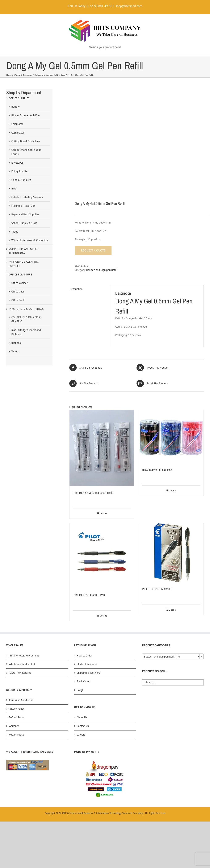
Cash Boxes (18, 133)
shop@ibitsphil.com (129, 6)
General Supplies (21, 180)
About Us (82, 717)
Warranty (14, 726)
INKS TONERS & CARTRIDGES (26, 309)
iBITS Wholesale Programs (24, 656)
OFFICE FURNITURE (20, 275)
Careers (81, 735)
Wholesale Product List (22, 664)
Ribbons (16, 343)
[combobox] (173, 656)
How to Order (84, 656)
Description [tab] (76, 289)
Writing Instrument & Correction (30, 240)
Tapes (15, 232)
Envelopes (17, 163)
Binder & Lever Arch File (26, 115)
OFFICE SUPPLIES (19, 98)
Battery (15, 107)
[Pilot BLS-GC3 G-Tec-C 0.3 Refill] (102, 448)
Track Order (83, 681)
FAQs (80, 690)
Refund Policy (17, 717)
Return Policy (16, 735)
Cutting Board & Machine (26, 141)
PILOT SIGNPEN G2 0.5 (157, 589)
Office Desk (18, 300)
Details (103, 513)
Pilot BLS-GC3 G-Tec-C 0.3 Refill (93, 493)
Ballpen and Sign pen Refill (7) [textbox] (172, 657)
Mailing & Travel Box (23, 206)
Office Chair (18, 292)
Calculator (17, 124)
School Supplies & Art (24, 223)
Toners (15, 351)
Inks (14, 189)
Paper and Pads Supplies (25, 214)
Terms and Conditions (21, 700)
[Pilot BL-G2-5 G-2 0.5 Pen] (102, 556)
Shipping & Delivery (88, 673)
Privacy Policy (17, 709)
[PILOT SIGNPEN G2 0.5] (171, 553)
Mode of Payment (87, 664)
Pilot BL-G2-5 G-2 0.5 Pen (89, 595)
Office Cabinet (19, 283)
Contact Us (83, 726)
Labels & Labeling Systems (27, 197)
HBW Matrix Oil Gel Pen (157, 470)
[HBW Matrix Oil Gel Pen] (171, 436)
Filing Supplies (20, 171)
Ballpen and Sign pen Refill (102, 270)
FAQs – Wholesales (20, 673)
